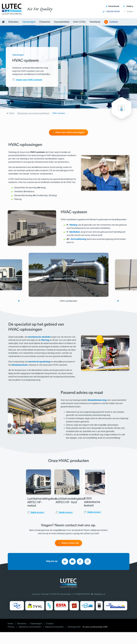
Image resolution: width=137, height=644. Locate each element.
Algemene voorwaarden (30, 627)
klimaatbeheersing (97, 400)
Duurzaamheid (62, 22)
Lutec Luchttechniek (93, 627)
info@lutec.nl (98, 594)
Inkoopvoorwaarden (54, 627)
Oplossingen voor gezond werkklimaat (33, 113)
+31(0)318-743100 (111, 12)
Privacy (11, 627)
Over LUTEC (79, 22)
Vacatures (95, 22)
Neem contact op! (70, 543)
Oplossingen (29, 22)
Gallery (128, 6)
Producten (45, 22)
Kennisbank (113, 6)
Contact (111, 22)
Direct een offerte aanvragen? (70, 133)
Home (12, 113)
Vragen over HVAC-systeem (29, 80)
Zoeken (128, 12)
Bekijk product (38, 513)
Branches (13, 22)
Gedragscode (74, 627)
